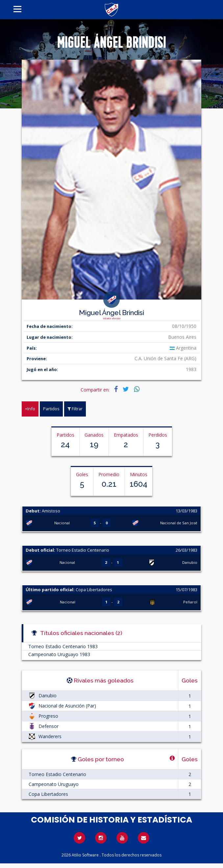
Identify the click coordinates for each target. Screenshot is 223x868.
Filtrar (75, 409)
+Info (30, 409)
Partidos (51, 409)
